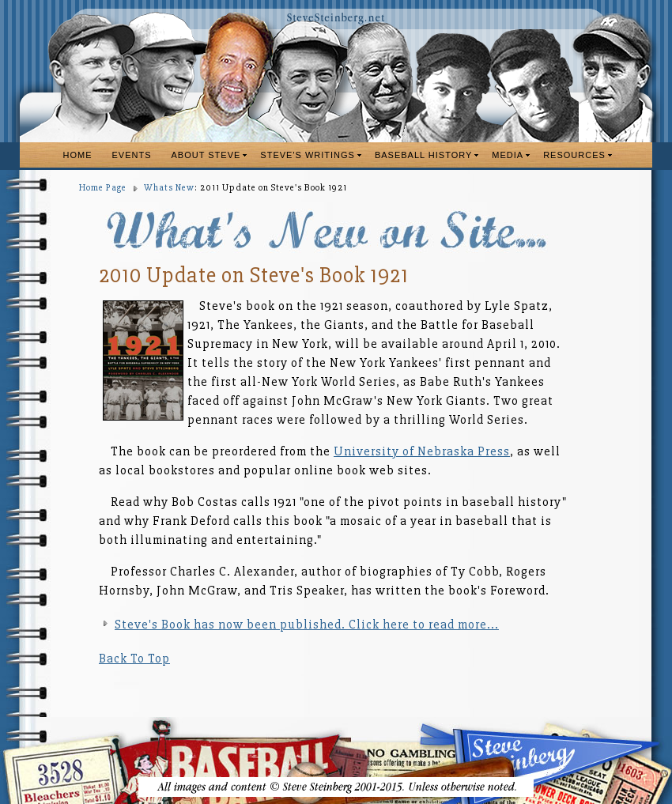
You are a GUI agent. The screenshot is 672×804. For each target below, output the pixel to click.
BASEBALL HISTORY (423, 155)
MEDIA (508, 155)
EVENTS (132, 155)
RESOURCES (574, 155)
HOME (78, 155)
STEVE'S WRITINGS (308, 155)
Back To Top (134, 659)
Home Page (103, 188)
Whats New (169, 188)
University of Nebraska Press (422, 451)
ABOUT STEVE (206, 155)
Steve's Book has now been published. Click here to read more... (307, 625)
